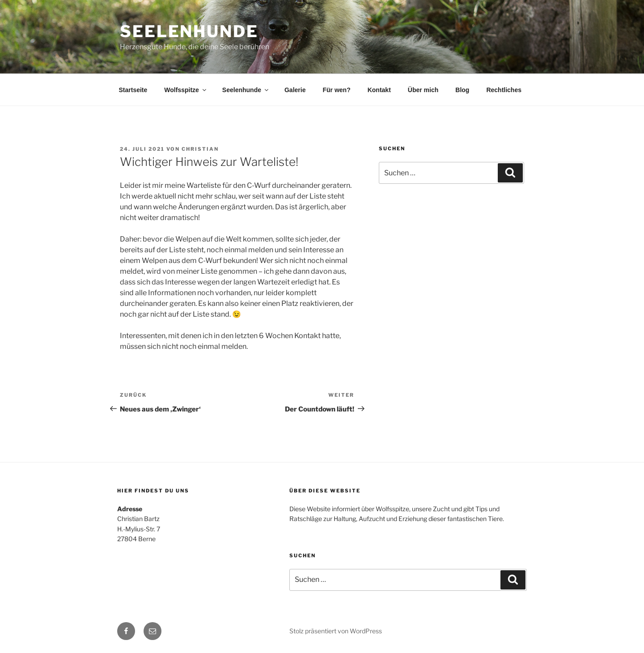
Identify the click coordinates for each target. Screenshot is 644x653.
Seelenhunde (189, 31)
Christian (200, 149)
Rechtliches (504, 90)
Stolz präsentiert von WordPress (336, 631)
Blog (462, 90)
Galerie (295, 90)
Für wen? (336, 90)
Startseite (133, 90)
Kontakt (379, 90)
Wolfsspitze (186, 90)
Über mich (423, 90)
